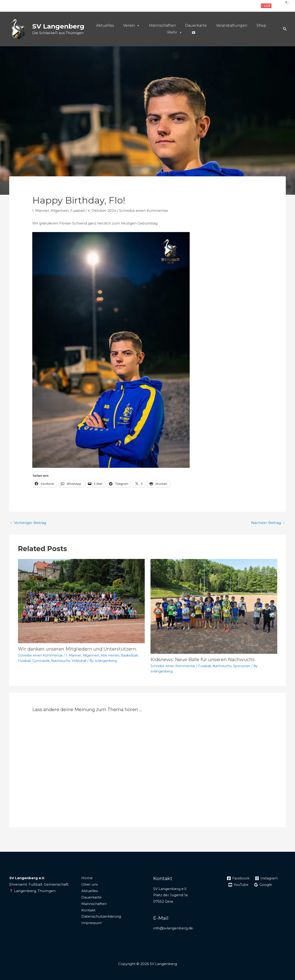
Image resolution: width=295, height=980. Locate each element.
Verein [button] (131, 26)
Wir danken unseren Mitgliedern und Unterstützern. (77, 649)
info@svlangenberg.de (173, 928)
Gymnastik (41, 661)
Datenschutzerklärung (101, 916)
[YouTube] (239, 885)
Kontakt (88, 910)
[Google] (264, 885)
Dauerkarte (196, 25)
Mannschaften (162, 25)
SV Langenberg (58, 26)
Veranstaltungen (232, 25)
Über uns (90, 884)
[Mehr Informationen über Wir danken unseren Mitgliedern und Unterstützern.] (81, 601)
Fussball (77, 211)
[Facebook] (237, 6)
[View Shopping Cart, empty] (283, 6)
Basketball (129, 655)
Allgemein (60, 211)
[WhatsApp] (252, 6)
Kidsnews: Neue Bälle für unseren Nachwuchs (203, 660)
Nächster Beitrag (268, 523)
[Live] (193, 32)
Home (87, 878)
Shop (261, 25)
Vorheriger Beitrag (28, 523)
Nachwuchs (61, 661)
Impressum (91, 923)
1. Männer (41, 211)
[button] (266, 6)
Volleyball (79, 661)
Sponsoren (242, 666)
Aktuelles (105, 25)
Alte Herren (110, 655)
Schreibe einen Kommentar (144, 211)
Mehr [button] (175, 32)
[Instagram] (244, 6)
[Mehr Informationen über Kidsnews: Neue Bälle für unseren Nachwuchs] (214, 606)
